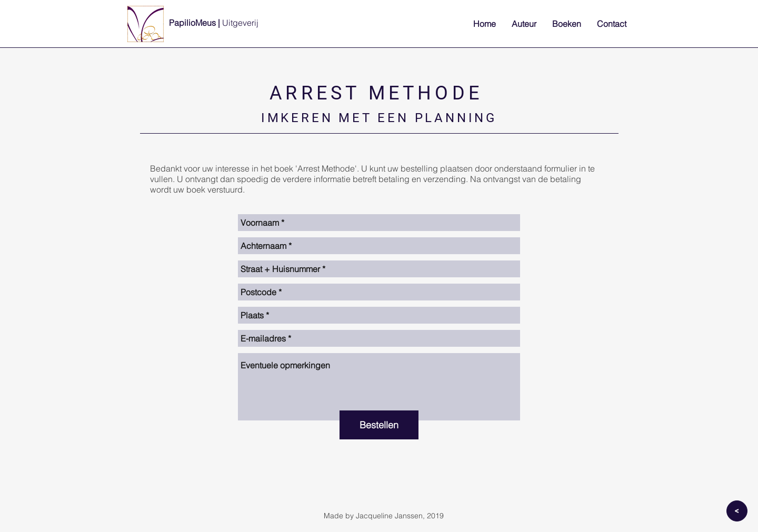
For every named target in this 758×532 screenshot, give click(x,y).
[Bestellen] (379, 425)
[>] (737, 511)
